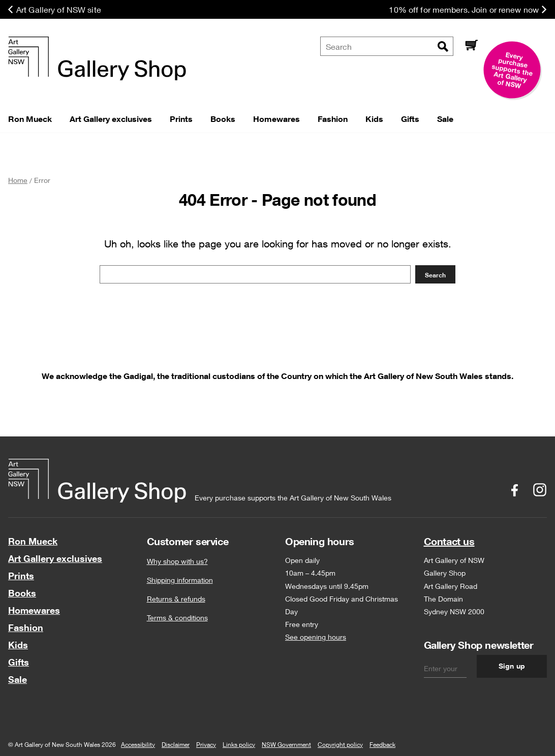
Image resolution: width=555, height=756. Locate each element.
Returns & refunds (176, 599)
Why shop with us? (177, 561)
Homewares (34, 610)
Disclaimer (176, 745)
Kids (18, 645)
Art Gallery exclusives (55, 558)
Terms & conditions (177, 618)
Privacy (206, 745)
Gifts (19, 662)
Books (22, 593)
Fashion (26, 627)
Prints (21, 576)
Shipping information (180, 580)
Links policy (239, 745)
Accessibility (138, 745)
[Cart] (471, 46)
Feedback (382, 745)
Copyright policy (340, 745)
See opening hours (316, 637)
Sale (18, 679)
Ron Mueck (33, 541)
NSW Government (286, 745)
